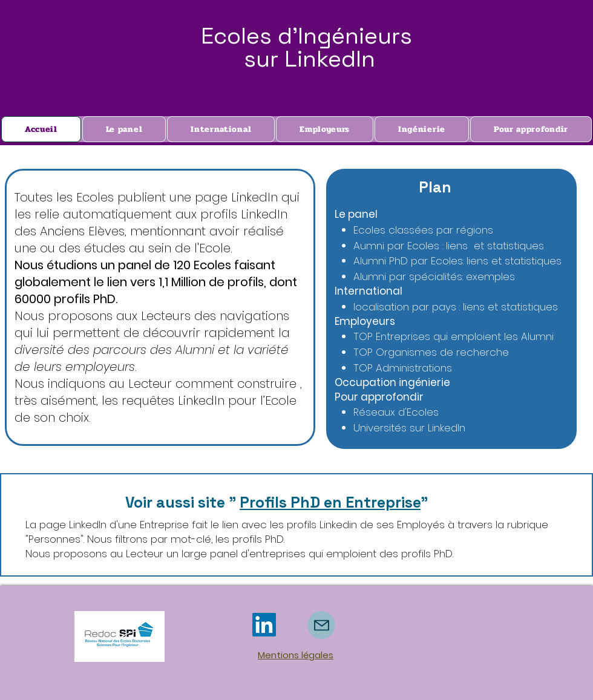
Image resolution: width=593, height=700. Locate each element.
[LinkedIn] (264, 625)
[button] (531, 129)
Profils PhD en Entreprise (330, 502)
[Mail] (321, 625)
